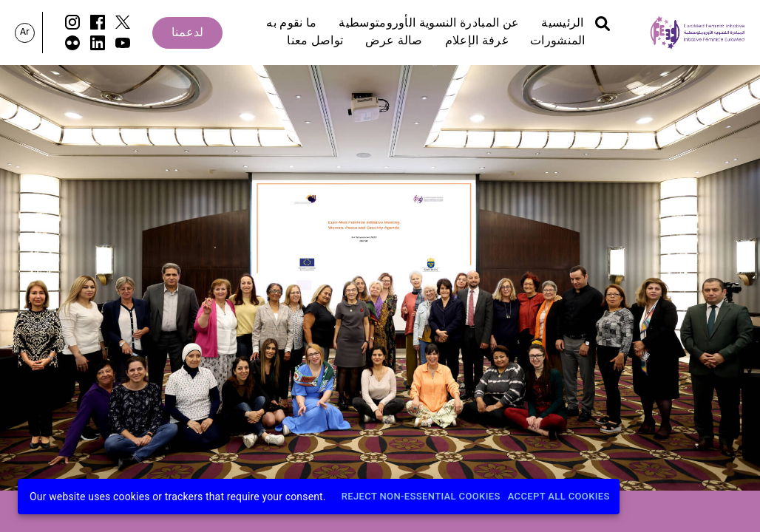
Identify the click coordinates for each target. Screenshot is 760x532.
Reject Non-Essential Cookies (421, 497)
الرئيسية (562, 24)
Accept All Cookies (559, 497)
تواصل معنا (315, 41)
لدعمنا (188, 33)
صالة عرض (394, 41)
